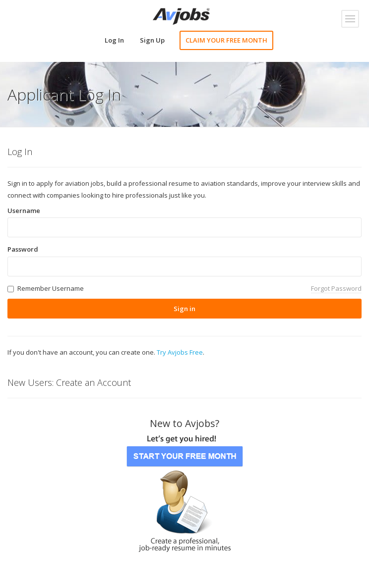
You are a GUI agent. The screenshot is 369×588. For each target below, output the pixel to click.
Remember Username (51, 288)
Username (24, 211)
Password (23, 249)
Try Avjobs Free (180, 352)
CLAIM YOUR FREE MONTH (226, 40)
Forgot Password (336, 288)
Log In (114, 40)
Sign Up (152, 40)
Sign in (184, 309)
